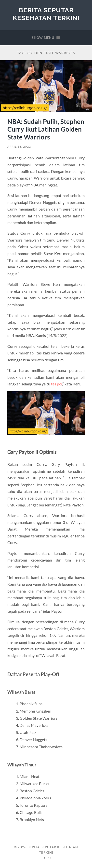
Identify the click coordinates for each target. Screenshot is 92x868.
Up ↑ (48, 858)
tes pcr (57, 384)
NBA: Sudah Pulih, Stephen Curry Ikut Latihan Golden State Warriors (46, 129)
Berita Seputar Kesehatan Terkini (46, 14)
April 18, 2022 (19, 146)
